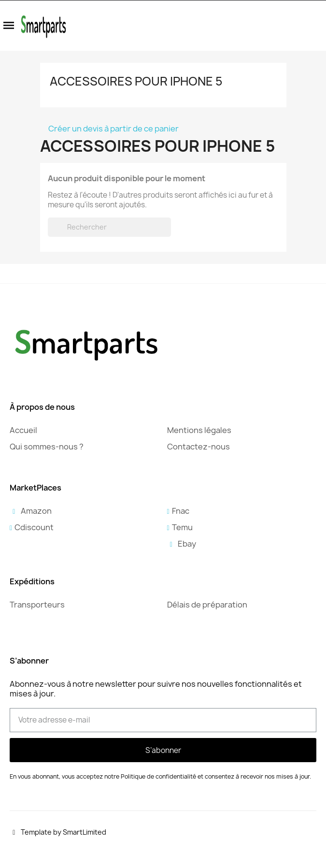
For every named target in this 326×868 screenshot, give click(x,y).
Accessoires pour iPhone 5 (136, 81)
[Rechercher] (109, 227)
